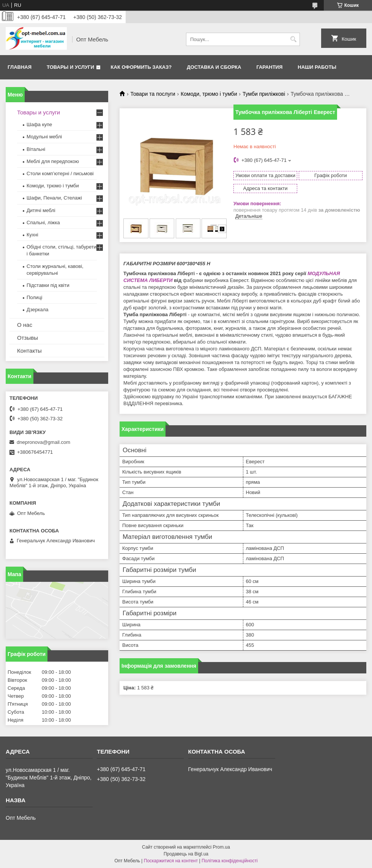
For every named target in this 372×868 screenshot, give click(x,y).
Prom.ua (221, 847)
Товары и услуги (70, 67)
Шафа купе (39, 124)
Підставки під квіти (48, 285)
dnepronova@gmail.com (43, 442)
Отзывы (28, 338)
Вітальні (36, 149)
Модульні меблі (44, 137)
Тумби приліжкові (264, 94)
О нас (25, 325)
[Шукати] (293, 39)
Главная (20, 67)
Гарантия (269, 67)
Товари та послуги (153, 94)
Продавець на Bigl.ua (186, 854)
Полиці (34, 297)
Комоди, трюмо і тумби (209, 94)
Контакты (29, 351)
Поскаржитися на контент (171, 861)
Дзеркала (38, 310)
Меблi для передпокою (53, 161)
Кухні (32, 235)
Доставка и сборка (214, 67)
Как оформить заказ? (141, 67)
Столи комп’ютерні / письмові (60, 173)
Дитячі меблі (41, 210)
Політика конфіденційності (230, 861)
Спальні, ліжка (43, 223)
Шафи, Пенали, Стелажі (54, 198)
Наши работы (317, 67)
